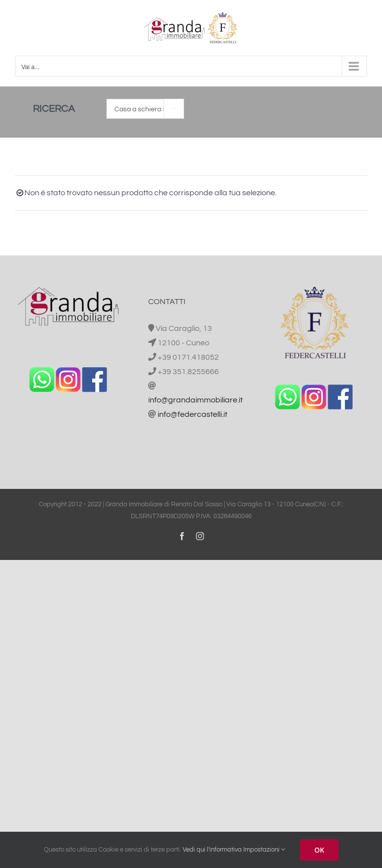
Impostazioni (264, 850)
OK (319, 850)
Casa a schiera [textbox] (141, 109)
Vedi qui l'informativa (212, 850)
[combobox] (145, 109)
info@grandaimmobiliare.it (195, 400)
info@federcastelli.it (192, 414)
